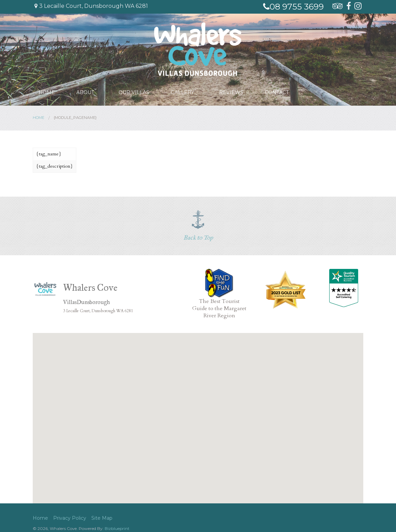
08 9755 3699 (293, 7)
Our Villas (137, 89)
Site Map (102, 518)
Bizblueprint (117, 528)
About (85, 89)
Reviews (237, 89)
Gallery (185, 89)
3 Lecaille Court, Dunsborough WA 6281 (91, 6)
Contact (283, 89)
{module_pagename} (75, 118)
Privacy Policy (70, 518)
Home (46, 89)
